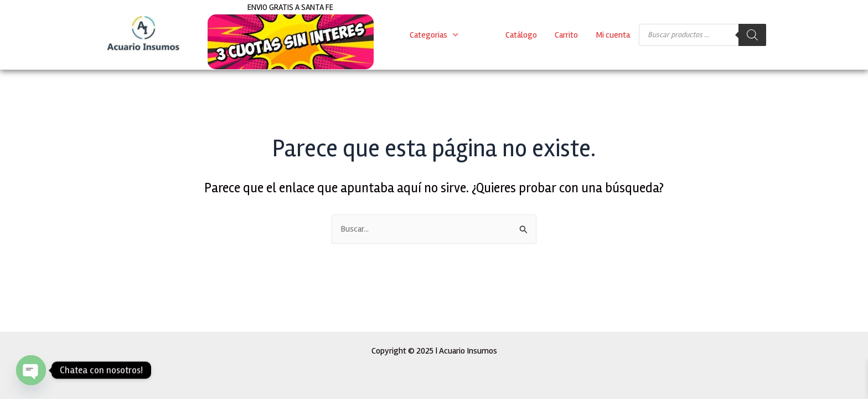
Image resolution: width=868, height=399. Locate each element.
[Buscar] (752, 35)
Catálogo (521, 35)
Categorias (434, 35)
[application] (453, 35)
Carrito (566, 35)
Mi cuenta (613, 35)
